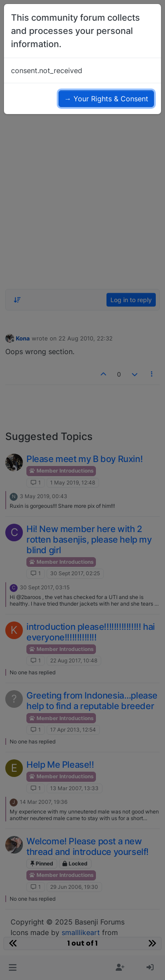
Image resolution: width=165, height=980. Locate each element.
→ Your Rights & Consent (106, 99)
